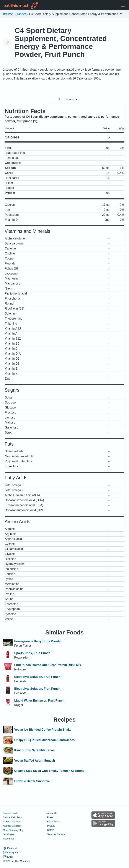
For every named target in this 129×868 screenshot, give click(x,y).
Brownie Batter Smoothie (32, 781)
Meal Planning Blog (13, 830)
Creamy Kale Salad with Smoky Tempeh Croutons (49, 771)
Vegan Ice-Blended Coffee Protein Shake (43, 730)
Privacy (51, 826)
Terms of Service (56, 834)
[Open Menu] (123, 5)
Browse (8, 14)
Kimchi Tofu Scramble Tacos (34, 750)
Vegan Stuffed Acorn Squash (35, 761)
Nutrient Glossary (12, 826)
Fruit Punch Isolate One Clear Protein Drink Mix (48, 665)
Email (8, 857)
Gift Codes (9, 834)
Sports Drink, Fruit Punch (32, 653)
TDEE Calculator (12, 822)
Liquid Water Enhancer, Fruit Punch (39, 701)
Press (50, 817)
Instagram (10, 853)
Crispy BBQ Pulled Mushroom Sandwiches (44, 740)
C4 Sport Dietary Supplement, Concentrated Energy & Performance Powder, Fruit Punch (61, 42)
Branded (21, 14)
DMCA (51, 830)
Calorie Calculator (12, 817)
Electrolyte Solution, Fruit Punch (37, 677)
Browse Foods (11, 813)
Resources (9, 839)
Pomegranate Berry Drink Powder (38, 641)
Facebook (10, 848)
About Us (52, 813)
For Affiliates (54, 822)
